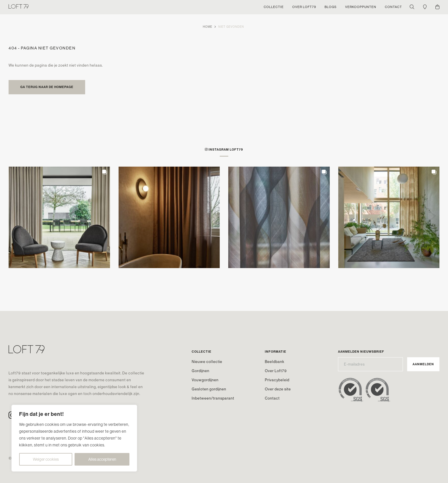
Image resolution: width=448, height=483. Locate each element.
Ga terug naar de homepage (47, 87)
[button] (59, 217)
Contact (272, 398)
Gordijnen (201, 371)
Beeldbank (275, 362)
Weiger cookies (46, 459)
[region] (74, 438)
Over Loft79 (276, 371)
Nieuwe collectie (207, 362)
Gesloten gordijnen (209, 389)
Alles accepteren (102, 459)
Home (208, 27)
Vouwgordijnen (205, 380)
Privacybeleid (277, 380)
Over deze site (278, 389)
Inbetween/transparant (213, 398)
